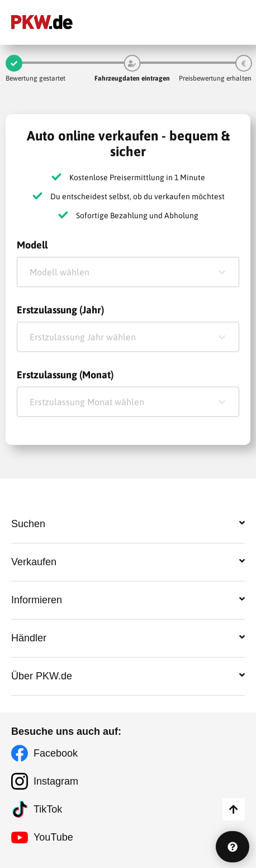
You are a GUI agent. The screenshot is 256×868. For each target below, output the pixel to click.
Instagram (56, 781)
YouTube (53, 837)
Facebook (56, 753)
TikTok (48, 809)
